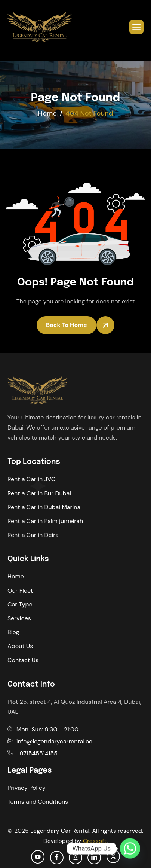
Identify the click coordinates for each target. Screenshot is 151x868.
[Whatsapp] (130, 849)
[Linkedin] (94, 858)
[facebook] (57, 858)
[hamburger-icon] (136, 27)
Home (16, 576)
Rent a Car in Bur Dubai (39, 493)
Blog (13, 632)
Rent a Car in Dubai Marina (44, 507)
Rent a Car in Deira (33, 535)
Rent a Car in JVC (31, 479)
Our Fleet (20, 591)
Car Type (20, 604)
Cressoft (95, 841)
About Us (20, 646)
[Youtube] (38, 857)
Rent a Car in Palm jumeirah (45, 521)
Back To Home (67, 325)
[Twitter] (113, 856)
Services (19, 618)
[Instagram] (75, 858)
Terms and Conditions (38, 802)
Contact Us (23, 660)
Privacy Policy (27, 788)
